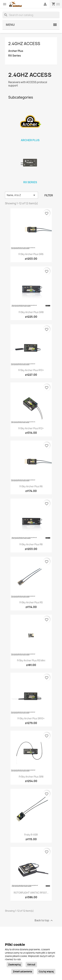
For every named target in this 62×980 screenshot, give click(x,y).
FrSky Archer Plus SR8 (31, 777)
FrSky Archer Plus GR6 (31, 254)
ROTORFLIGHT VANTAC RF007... (31, 893)
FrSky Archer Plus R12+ (31, 428)
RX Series (15, 56)
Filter (49, 195)
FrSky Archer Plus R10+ (31, 370)
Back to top (44, 920)
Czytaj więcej (46, 972)
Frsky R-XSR (31, 835)
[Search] (31, 15)
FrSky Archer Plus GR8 (31, 312)
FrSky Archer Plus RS (31, 602)
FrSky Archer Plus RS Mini (31, 660)
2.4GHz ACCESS (24, 44)
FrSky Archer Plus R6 (31, 486)
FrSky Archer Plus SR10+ (31, 718)
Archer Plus (16, 51)
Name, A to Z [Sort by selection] (21, 195)
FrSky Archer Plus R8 (31, 544)
